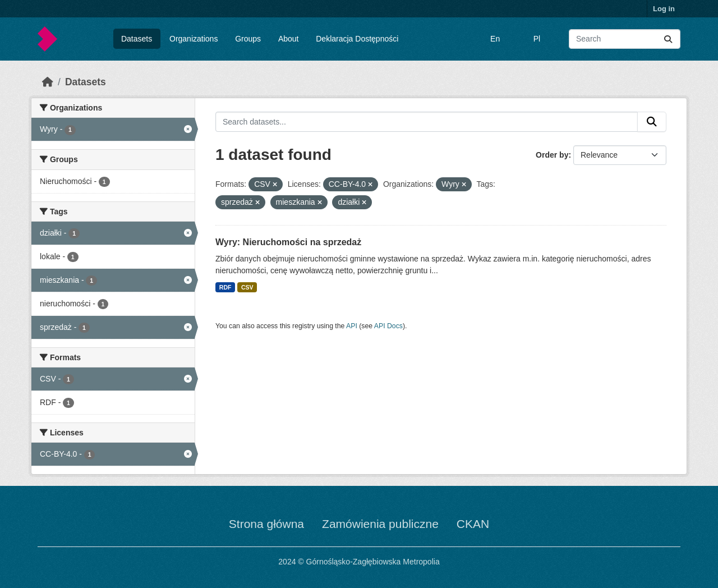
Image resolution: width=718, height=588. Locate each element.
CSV (247, 287)
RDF (225, 287)
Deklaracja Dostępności (357, 39)
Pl (537, 39)
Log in (664, 9)
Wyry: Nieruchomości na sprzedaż (288, 242)
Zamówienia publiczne (380, 524)
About (289, 39)
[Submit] (668, 39)
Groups (248, 39)
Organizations (194, 39)
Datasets (137, 39)
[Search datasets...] (625, 39)
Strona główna (266, 524)
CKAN (473, 524)
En (495, 39)
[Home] (48, 82)
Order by (552, 155)
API (352, 326)
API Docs (388, 326)
